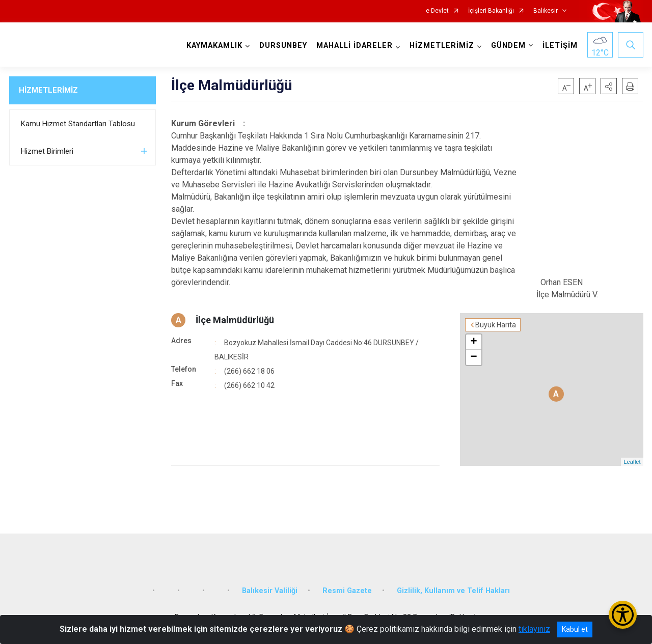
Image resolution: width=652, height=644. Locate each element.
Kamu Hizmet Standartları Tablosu (78, 124)
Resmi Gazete (347, 591)
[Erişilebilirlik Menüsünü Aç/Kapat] (623, 615)
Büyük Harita (496, 325)
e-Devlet (437, 11)
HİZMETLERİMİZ (48, 90)
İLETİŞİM (560, 46)
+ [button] (473, 342)
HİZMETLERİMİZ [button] (442, 46)
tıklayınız (534, 629)
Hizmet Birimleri (47, 151)
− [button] (473, 357)
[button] (609, 86)
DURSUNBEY (283, 46)
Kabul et (575, 629)
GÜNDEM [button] (508, 46)
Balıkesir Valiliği (270, 591)
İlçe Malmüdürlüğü (235, 320)
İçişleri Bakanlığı (491, 11)
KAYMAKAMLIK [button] (214, 46)
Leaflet (632, 462)
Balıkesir (546, 11)
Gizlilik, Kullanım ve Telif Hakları (453, 591)
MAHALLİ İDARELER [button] (355, 46)
